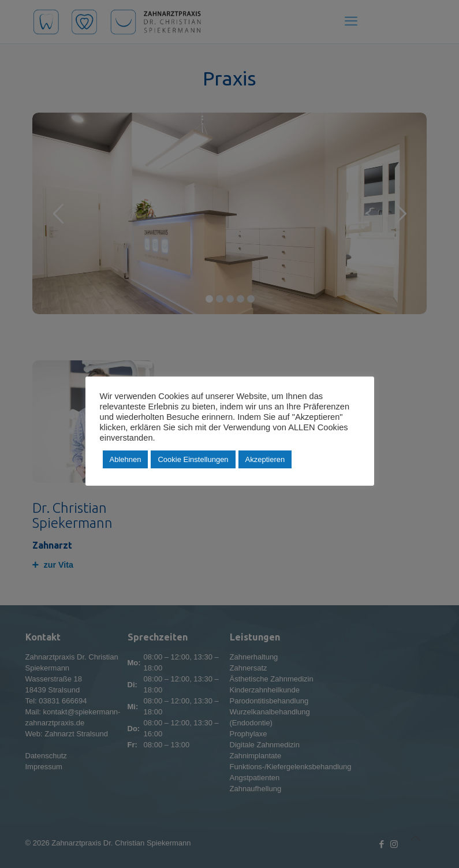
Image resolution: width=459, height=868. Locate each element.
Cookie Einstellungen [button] (193, 459)
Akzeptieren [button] (265, 459)
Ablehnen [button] (126, 459)
